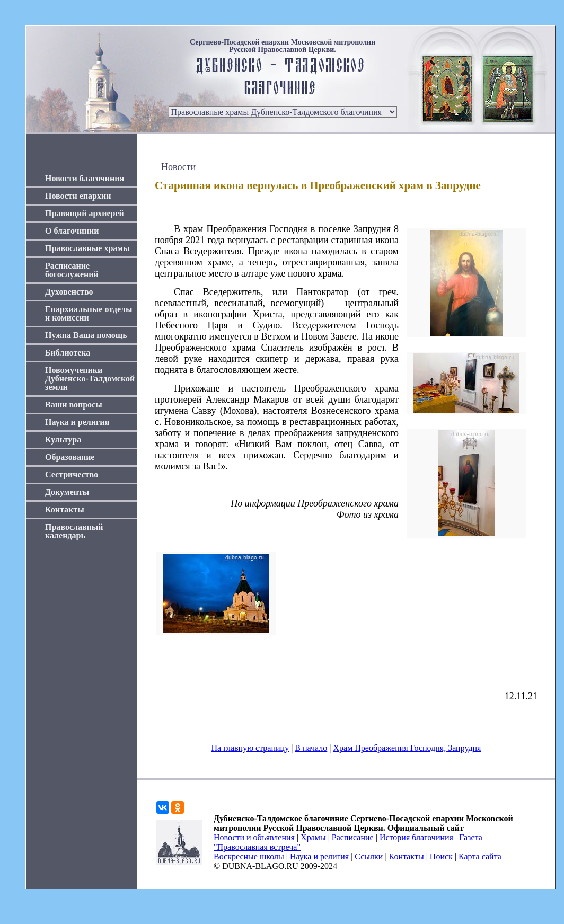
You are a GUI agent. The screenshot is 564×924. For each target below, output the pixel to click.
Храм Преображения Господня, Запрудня (407, 748)
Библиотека (68, 353)
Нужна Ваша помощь (86, 335)
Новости (178, 167)
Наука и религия (77, 422)
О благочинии (72, 231)
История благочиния (416, 837)
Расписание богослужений (72, 270)
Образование (70, 457)
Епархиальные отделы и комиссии (89, 313)
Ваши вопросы (74, 405)
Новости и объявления (254, 837)
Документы (67, 492)
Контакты (65, 509)
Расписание (354, 837)
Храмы (313, 837)
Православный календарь (74, 531)
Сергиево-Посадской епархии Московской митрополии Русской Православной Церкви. (283, 46)
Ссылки (369, 856)
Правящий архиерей (85, 213)
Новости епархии (78, 196)
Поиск (441, 856)
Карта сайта (480, 856)
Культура (63, 439)
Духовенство (69, 292)
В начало (311, 748)
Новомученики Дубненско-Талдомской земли (90, 379)
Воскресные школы (249, 856)
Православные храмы (87, 248)
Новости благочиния (85, 178)
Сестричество (72, 474)
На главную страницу (250, 748)
